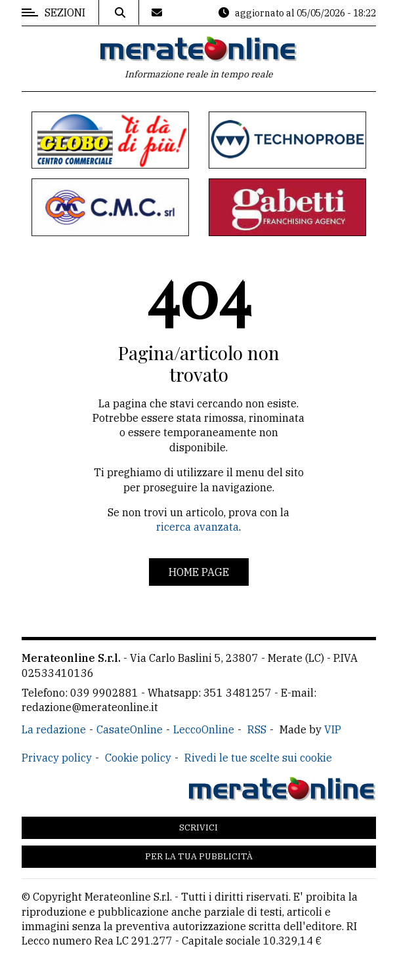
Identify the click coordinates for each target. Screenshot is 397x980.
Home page (199, 572)
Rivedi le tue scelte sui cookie (258, 758)
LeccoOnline (204, 729)
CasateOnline (130, 729)
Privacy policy (57, 758)
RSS (257, 729)
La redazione (54, 729)
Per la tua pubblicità (199, 856)
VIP (333, 729)
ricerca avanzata (198, 527)
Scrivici (198, 827)
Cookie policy (138, 758)
